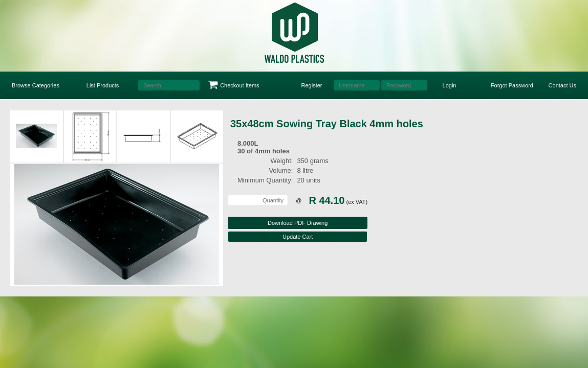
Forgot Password (512, 85)
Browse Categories (36, 85)
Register (312, 85)
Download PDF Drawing (298, 223)
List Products (103, 85)
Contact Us (562, 85)
